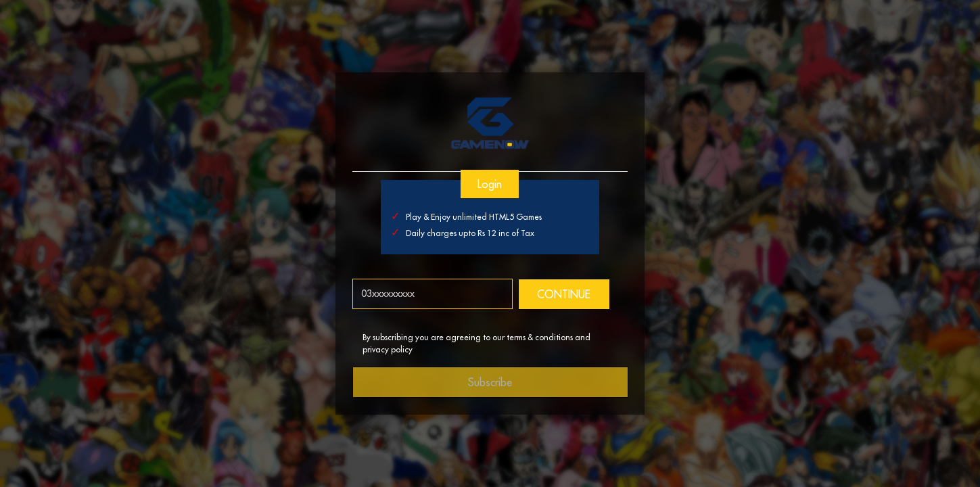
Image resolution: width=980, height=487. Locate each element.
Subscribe (490, 382)
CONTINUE (564, 294)
